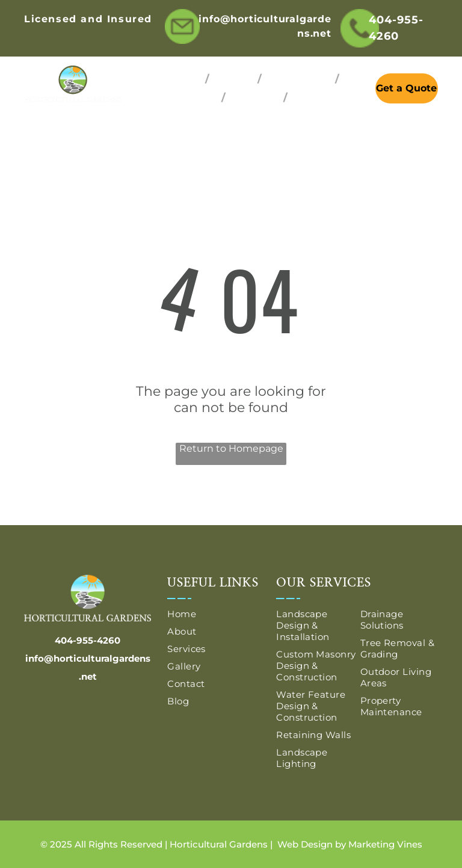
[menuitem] (183, 79)
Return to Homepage (231, 448)
